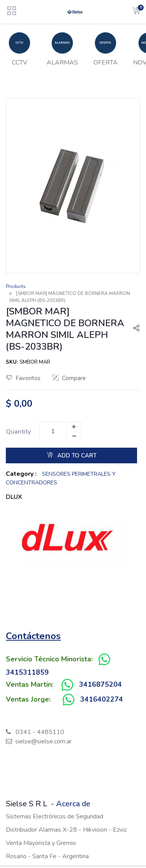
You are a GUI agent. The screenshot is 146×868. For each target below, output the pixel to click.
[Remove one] (74, 436)
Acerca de (73, 804)
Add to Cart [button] (72, 455)
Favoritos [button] (23, 378)
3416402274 (102, 699)
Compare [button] (69, 378)
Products (16, 286)
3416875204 (100, 684)
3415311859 (27, 672)
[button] (133, 329)
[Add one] (74, 427)
